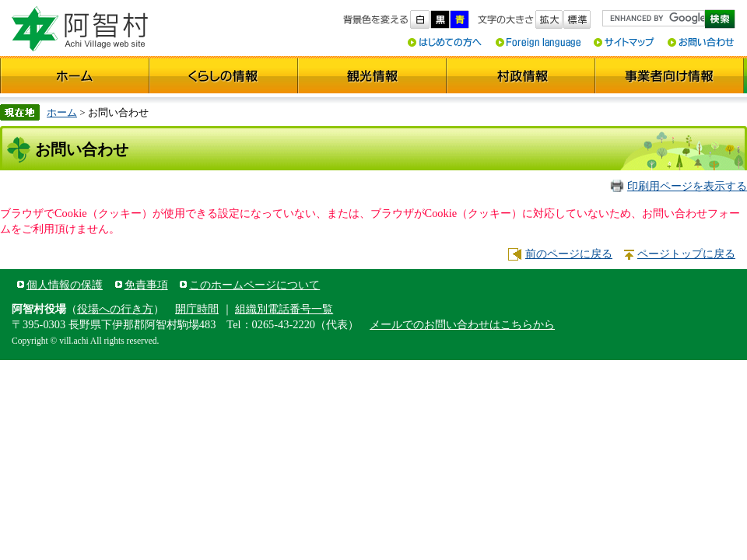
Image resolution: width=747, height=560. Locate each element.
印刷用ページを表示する (687, 186)
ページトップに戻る (686, 254)
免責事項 (146, 285)
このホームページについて (254, 285)
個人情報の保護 (65, 285)
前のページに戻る (569, 254)
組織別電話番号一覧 (284, 309)
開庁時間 (197, 309)
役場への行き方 (115, 309)
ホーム (62, 112)
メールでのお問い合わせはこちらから (462, 324)
